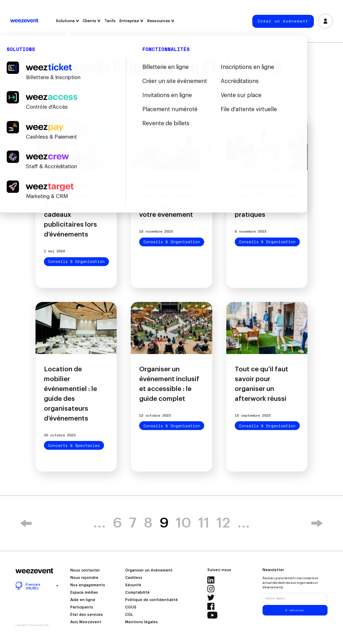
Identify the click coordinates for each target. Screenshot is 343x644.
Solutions (67, 21)
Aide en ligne (83, 600)
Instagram (211, 589)
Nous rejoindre (84, 578)
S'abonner (295, 610)
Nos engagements (88, 585)
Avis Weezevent (86, 622)
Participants (82, 607)
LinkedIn (211, 580)
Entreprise (131, 21)
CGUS (131, 607)
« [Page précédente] (26, 523)
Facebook (211, 606)
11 (204, 523)
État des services (87, 615)
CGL (129, 615)
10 (183, 523)
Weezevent (24, 21)
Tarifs (110, 21)
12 (223, 523)
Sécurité (133, 585)
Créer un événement (283, 21)
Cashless (134, 578)
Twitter (211, 598)
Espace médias (84, 593)
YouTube (212, 615)
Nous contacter (85, 570)
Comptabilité (137, 593)
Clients (92, 21)
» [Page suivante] (317, 523)
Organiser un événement (149, 570)
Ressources (161, 21)
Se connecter (325, 21)
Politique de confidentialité (151, 600)
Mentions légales (141, 622)
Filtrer (172, 108)
